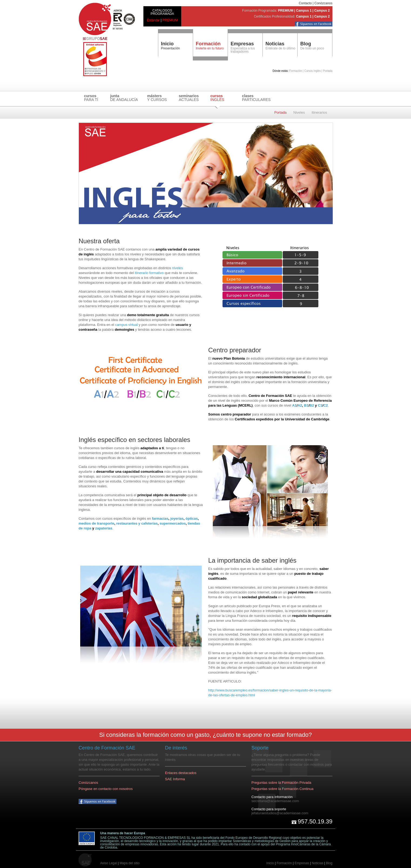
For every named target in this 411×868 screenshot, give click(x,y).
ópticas (192, 519)
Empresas (242, 44)
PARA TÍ (91, 98)
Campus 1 (304, 11)
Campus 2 (322, 11)
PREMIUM (170, 20)
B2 (312, 405)
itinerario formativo (149, 273)
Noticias (275, 44)
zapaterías (104, 528)
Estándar (153, 20)
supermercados (173, 523)
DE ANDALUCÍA (124, 98)
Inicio (167, 44)
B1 (306, 405)
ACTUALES (189, 98)
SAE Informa (175, 779)
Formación (284, 863)
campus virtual (126, 325)
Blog (306, 44)
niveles (177, 268)
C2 (326, 405)
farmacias (160, 519)
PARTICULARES (256, 98)
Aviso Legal (109, 863)
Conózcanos (323, 3)
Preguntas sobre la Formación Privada (281, 783)
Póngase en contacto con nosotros (106, 789)
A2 (300, 405)
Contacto (305, 3)
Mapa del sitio (130, 863)
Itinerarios (319, 112)
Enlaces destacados (181, 773)
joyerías (177, 519)
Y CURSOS (157, 98)
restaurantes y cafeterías (137, 523)
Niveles (299, 112)
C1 (320, 405)
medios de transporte (96, 523)
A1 (294, 405)
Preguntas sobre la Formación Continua (282, 789)
